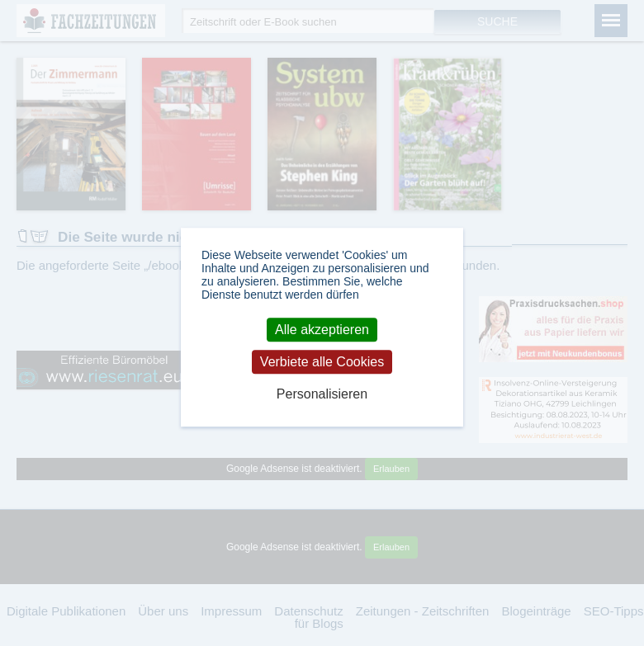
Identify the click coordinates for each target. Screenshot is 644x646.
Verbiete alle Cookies (322, 362)
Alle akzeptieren (322, 330)
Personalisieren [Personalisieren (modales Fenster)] (322, 394)
